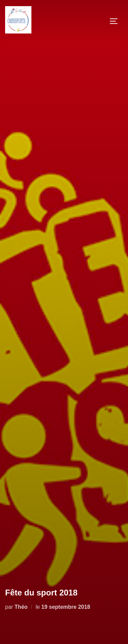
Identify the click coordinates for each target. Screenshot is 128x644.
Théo (21, 607)
